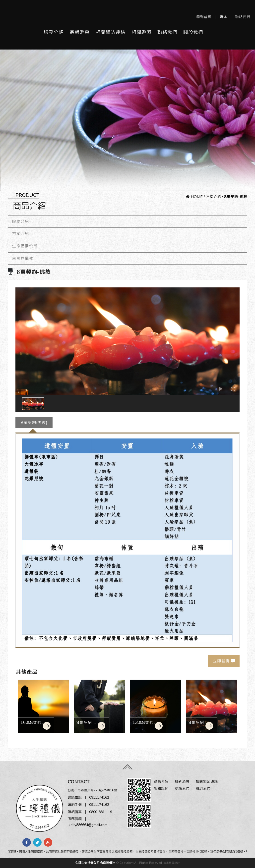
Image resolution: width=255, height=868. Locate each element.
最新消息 (79, 32)
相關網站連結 (110, 32)
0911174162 (99, 797)
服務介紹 (54, 32)
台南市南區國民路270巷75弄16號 (93, 790)
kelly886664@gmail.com (88, 825)
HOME (194, 197)
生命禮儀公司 (25, 246)
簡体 (223, 17)
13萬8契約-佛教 (144, 725)
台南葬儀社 (23, 258)
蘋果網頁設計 (172, 863)
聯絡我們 (243, 17)
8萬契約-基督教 (87, 725)
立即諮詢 (221, 661)
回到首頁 (204, 17)
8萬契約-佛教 (197, 725)
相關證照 (141, 32)
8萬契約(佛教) (34, 423)
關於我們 (193, 32)
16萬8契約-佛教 (32, 725)
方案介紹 (213, 197)
